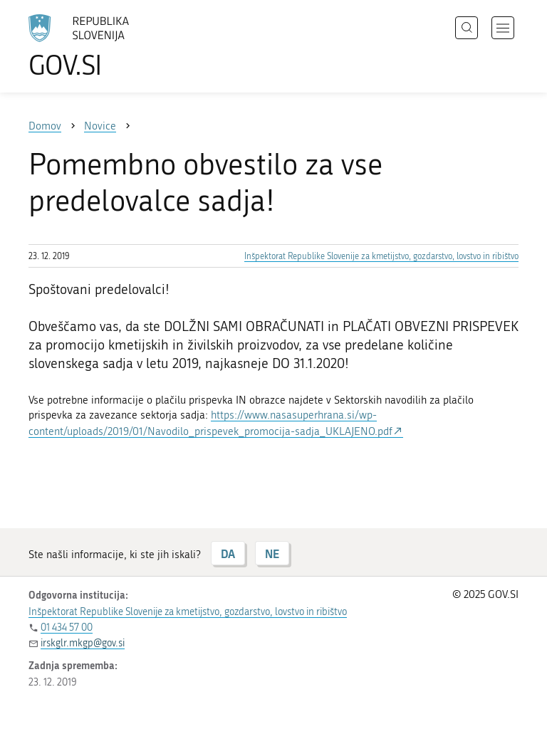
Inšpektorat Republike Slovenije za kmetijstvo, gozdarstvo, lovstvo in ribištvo (381, 256)
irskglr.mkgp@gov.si (83, 643)
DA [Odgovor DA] (228, 553)
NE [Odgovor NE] (272, 553)
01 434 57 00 (67, 628)
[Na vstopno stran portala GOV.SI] (100, 46)
